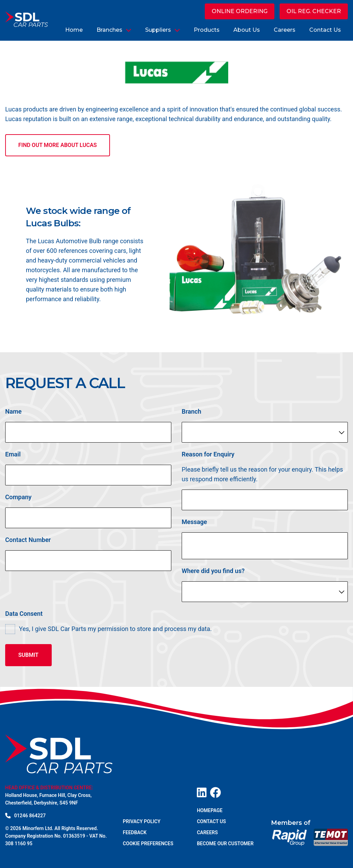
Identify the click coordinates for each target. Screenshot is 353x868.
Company (18, 499)
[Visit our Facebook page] (215, 792)
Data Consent (24, 615)
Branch (191, 413)
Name (13, 413)
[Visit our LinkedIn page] (202, 792)
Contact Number (28, 541)
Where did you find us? (213, 573)
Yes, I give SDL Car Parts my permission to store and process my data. (115, 630)
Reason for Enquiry (208, 456)
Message (194, 524)
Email (13, 456)
